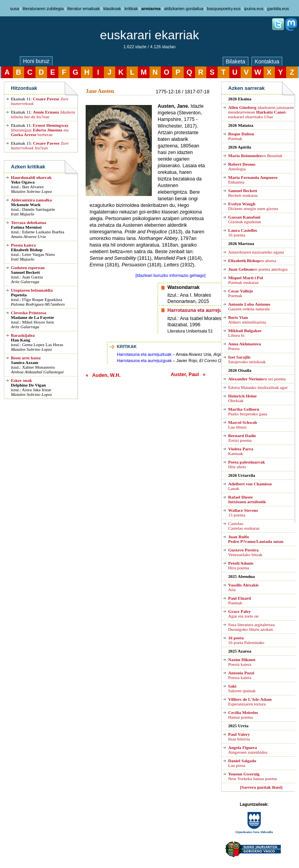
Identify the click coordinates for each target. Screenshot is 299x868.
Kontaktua (267, 61)
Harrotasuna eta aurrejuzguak (144, 360)
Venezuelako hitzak (245, 552)
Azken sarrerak (246, 88)
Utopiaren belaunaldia (32, 290)
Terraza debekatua (28, 222)
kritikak (131, 9)
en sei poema (257, 379)
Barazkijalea (23, 335)
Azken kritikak (28, 167)
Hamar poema (243, 715)
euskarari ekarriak (149, 35)
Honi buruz (36, 61)
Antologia (242, 166)
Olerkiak (242, 398)
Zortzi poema (242, 438)
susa (15, 9)
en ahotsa (252, 261)
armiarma (151, 9)
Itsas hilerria (239, 737)
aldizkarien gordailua (184, 9)
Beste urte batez (26, 358)
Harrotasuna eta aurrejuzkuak (144, 354)
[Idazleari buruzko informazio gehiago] (171, 275)
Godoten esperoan (28, 268)
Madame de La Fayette (33, 317)
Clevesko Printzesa (29, 313)
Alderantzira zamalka (31, 200)
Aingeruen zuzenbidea (248, 750)
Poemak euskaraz (245, 280)
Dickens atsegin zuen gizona (253, 206)
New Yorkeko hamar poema (252, 776)
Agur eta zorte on (243, 614)
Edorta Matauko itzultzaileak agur (258, 387)
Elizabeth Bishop (27, 250)
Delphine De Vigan (28, 385)
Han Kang (21, 340)
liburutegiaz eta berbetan (40, 130)
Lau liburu (243, 425)
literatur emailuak (84, 9)
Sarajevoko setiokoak (247, 359)
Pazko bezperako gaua (248, 411)
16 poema (243, 233)
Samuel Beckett (25, 272)
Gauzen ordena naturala (249, 306)
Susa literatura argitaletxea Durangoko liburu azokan (251, 627)
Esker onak (21, 380)
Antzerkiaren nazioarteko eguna (256, 252)
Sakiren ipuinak (242, 688)
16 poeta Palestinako (246, 640)
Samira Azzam (25, 362)
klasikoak (112, 9)
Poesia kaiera (23, 245)
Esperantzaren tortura (250, 702)
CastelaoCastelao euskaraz (244, 526)
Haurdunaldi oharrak (31, 177)
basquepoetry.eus (224, 9)
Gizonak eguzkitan (244, 219)
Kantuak (241, 451)
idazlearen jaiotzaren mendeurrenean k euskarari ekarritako (261, 112)
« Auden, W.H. (103, 375)
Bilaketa (236, 61)
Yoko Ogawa (23, 182)
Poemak (241, 136)
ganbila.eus (278, 9)
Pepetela (19, 295)
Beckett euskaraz (243, 193)
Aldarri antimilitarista (247, 320)
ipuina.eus (254, 9)
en (255, 156)
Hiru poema (241, 565)
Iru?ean (43, 114)
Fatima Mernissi (26, 227)
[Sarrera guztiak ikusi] (261, 787)
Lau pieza (242, 763)
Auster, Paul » (188, 374)
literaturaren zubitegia (43, 9)
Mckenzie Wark (26, 205)
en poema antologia (258, 269)
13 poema (243, 513)
